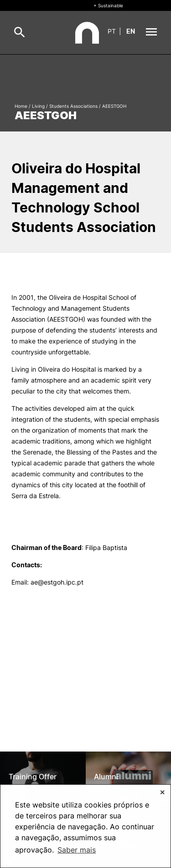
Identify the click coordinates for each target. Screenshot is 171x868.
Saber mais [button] (77, 850)
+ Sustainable (108, 5)
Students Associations (73, 106)
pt (112, 31)
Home (21, 106)
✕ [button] (162, 792)
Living (38, 106)
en (131, 31)
